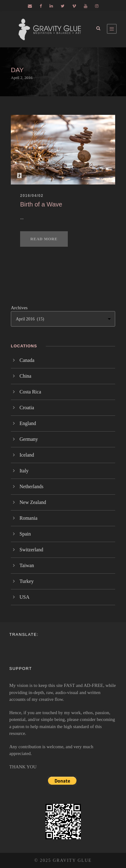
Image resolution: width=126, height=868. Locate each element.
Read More (44, 239)
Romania (28, 518)
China (25, 376)
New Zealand (33, 502)
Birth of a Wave (41, 204)
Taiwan (27, 565)
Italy (24, 471)
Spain (25, 534)
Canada (27, 360)
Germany (29, 439)
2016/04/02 (32, 196)
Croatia (27, 408)
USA (24, 597)
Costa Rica (30, 392)
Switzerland (31, 550)
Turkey (27, 581)
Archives (19, 308)
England (28, 423)
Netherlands (31, 486)
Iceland (27, 455)
